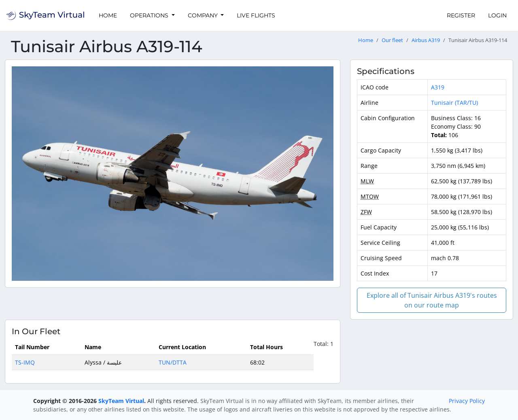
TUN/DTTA (173, 362)
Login (497, 15)
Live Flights (256, 15)
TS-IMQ (25, 362)
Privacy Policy (467, 401)
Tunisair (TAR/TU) (454, 103)
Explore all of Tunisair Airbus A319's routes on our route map (432, 300)
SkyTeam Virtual (121, 401)
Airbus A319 (426, 40)
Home (108, 15)
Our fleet (392, 40)
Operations (150, 15)
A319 (438, 87)
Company (204, 15)
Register (461, 15)
